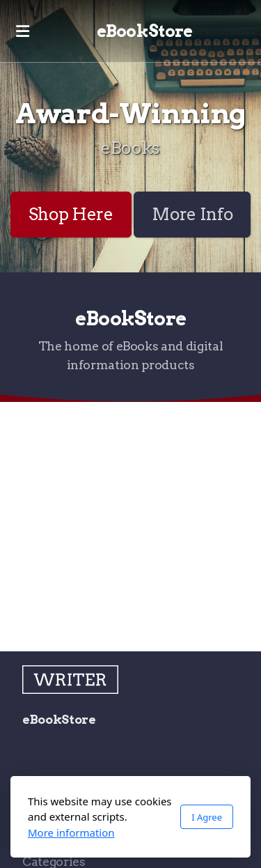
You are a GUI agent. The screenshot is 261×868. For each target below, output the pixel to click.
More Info (192, 214)
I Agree (207, 817)
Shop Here (71, 214)
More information (71, 832)
